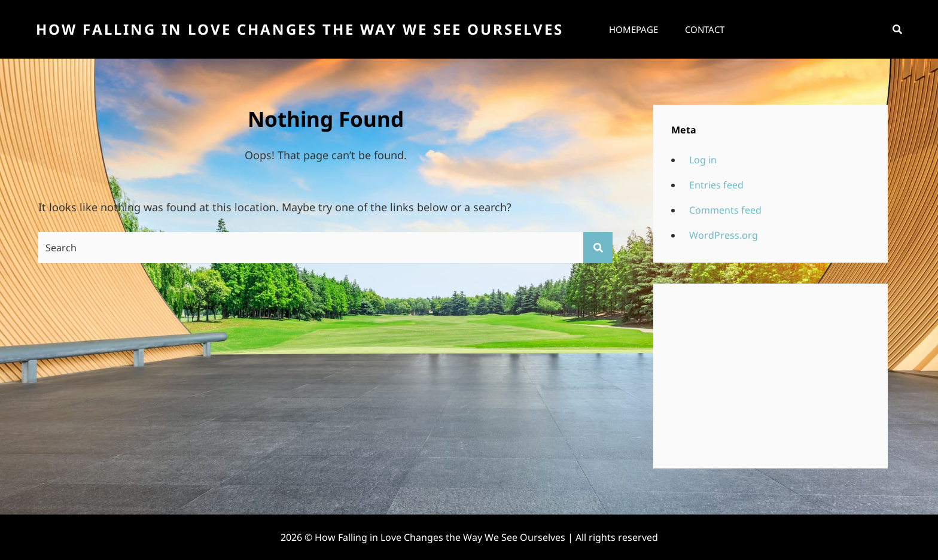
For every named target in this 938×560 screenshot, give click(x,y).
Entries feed (716, 185)
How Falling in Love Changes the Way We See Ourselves (300, 29)
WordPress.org (724, 235)
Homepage (634, 29)
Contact (705, 29)
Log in (703, 160)
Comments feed (725, 210)
